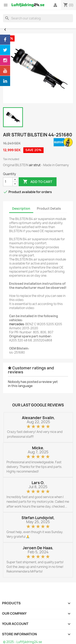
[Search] (38, 18)
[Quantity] (8, 182)
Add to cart (38, 182)
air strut (35, 165)
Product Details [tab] (49, 209)
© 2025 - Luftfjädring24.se (22, 642)
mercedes (17, 324)
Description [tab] (21, 209)
